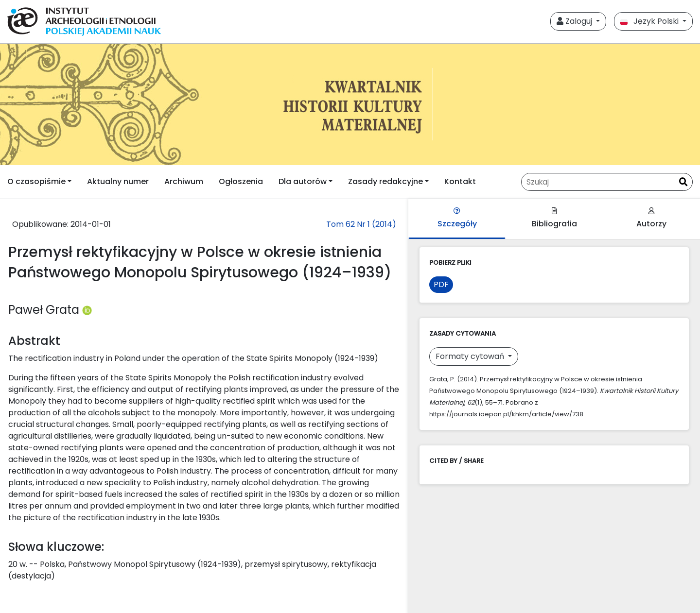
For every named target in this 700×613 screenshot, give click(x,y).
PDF (441, 284)
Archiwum (184, 181)
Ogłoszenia (241, 181)
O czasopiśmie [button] (36, 181)
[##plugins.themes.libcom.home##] (350, 104)
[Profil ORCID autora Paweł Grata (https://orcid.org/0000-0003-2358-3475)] (87, 310)
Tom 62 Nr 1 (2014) (361, 224)
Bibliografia (554, 218)
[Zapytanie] (598, 182)
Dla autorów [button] (303, 181)
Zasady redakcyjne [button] (385, 181)
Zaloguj (575, 21)
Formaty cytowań (471, 356)
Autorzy (651, 218)
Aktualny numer (118, 181)
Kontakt (460, 181)
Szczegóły (457, 218)
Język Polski (650, 21)
